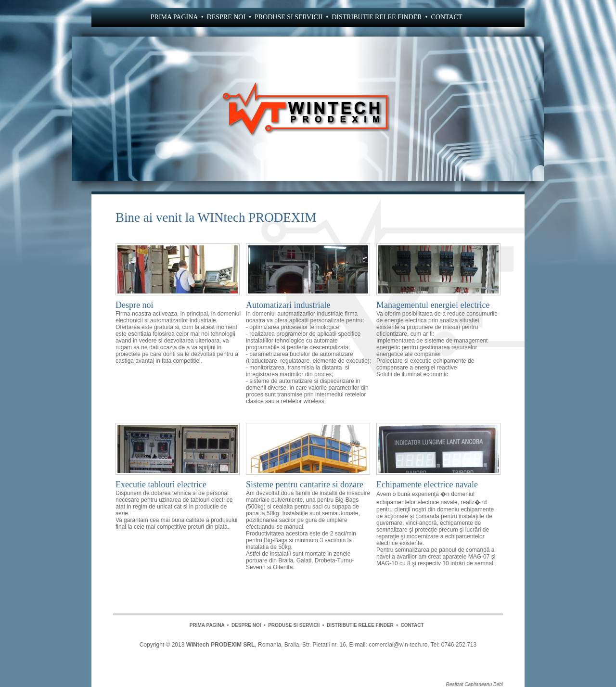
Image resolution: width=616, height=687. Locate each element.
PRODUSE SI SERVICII (289, 17)
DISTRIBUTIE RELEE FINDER (377, 17)
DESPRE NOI (226, 17)
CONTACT (446, 17)
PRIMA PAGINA (174, 17)
